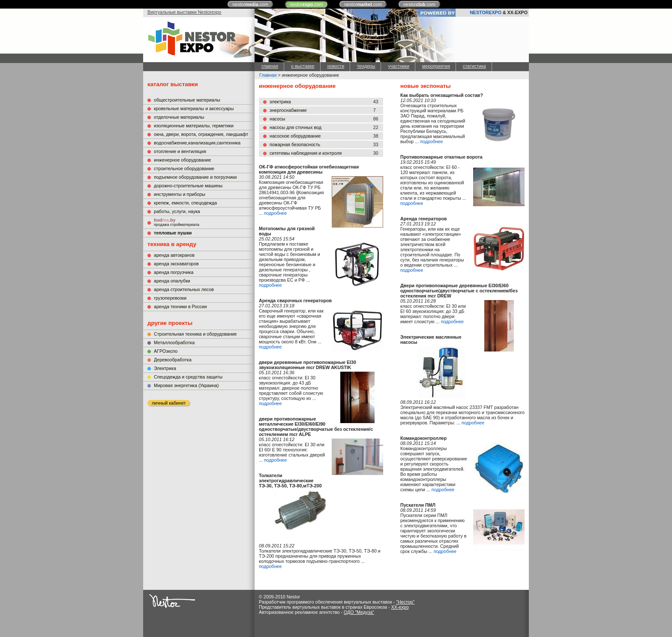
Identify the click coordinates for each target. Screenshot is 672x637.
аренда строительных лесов (184, 289)
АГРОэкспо (166, 351)
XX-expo (400, 607)
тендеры (366, 66)
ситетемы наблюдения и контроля (306, 153)
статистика (474, 66)
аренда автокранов (174, 255)
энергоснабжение (288, 110)
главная (270, 66)
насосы (277, 119)
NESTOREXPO (486, 12)
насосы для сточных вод (295, 127)
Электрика (165, 368)
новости (336, 66)
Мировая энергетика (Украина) (186, 385)
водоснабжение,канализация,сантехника (197, 143)
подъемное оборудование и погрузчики (195, 177)
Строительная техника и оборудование (195, 334)
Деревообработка (173, 360)
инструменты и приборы (180, 194)
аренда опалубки (172, 281)
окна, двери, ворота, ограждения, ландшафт (201, 134)
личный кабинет (169, 403)
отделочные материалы (179, 117)
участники (398, 66)
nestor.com (250, 4)
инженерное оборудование (182, 160)
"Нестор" (405, 602)
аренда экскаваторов (176, 264)
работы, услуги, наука (177, 211)
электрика (280, 102)
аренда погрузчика (174, 272)
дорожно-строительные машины (188, 186)
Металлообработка (174, 343)
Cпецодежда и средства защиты (188, 377)
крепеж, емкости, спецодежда (185, 203)
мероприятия (436, 66)
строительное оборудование (184, 168)
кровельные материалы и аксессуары (194, 108)
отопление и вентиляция (180, 151)
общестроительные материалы (187, 100)
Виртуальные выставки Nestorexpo (184, 12)
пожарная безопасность (295, 144)
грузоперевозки (170, 298)
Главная (268, 75)
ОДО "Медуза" (359, 612)
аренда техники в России (180, 306)
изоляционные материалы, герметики (194, 126)
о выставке (303, 66)
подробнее (275, 213)
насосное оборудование (295, 136)
